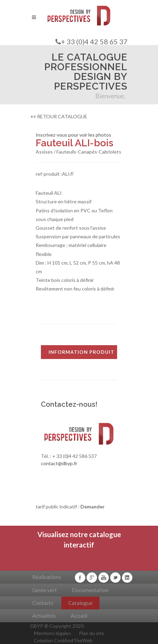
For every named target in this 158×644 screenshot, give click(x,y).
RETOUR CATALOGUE (59, 116)
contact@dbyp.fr (59, 463)
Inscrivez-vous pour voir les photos (73, 135)
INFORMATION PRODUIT (81, 352)
